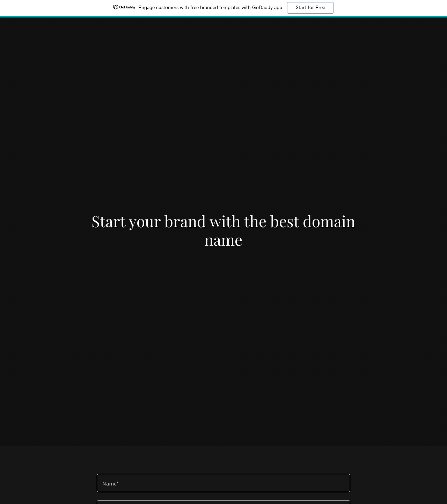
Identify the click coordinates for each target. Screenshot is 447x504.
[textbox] (223, 483)
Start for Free (310, 8)
